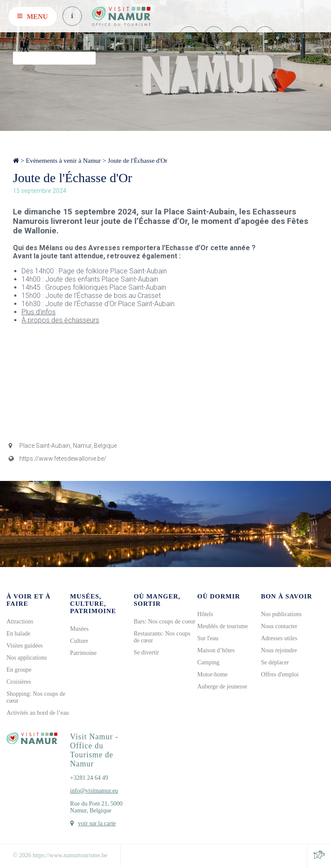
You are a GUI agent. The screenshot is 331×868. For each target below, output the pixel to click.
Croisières (19, 682)
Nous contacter (279, 626)
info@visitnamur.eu (94, 791)
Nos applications (27, 658)
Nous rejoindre (279, 650)
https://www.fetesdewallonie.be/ (58, 459)
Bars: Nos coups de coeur (164, 622)
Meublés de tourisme (223, 626)
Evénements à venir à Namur (63, 161)
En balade (19, 634)
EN (319, 36)
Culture (79, 641)
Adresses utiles (279, 638)
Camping (208, 662)
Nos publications (281, 614)
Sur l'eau (208, 638)
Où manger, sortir (157, 600)
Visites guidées (25, 646)
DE (307, 36)
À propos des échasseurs (60, 320)
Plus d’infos (39, 312)
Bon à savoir (286, 596)
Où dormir (219, 596)
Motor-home (213, 674)
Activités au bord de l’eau (38, 713)
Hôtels (205, 614)
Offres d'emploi (279, 674)
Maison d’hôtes (216, 650)
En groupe (19, 670)
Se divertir (146, 653)
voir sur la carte (97, 823)
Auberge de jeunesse (222, 687)
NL (294, 36)
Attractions (20, 622)
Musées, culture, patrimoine (93, 604)
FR (282, 36)
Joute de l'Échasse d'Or (137, 161)
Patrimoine (83, 653)
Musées (80, 629)
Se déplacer (275, 662)
